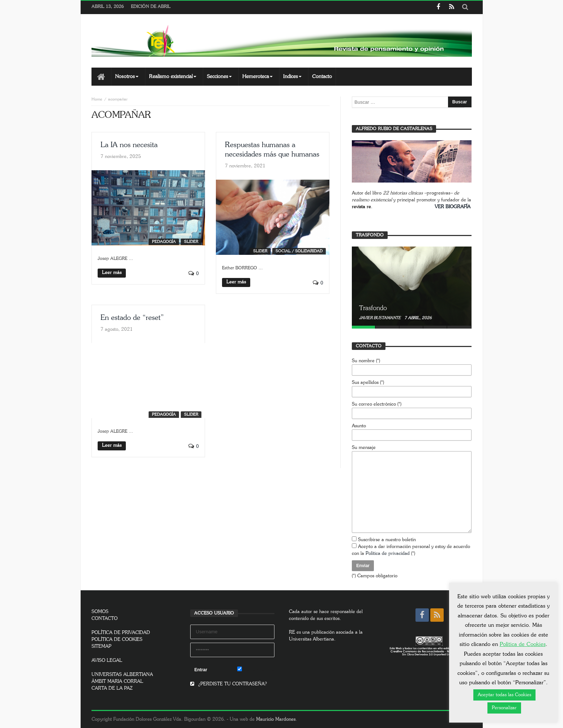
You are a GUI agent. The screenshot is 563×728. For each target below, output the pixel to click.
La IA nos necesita (129, 145)
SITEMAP (101, 646)
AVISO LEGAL (107, 661)
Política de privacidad (388, 554)
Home (97, 99)
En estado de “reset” (132, 318)
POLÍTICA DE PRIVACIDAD (121, 633)
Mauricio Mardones (276, 720)
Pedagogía (164, 242)
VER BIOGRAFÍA (453, 207)
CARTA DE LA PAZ (112, 688)
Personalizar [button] (504, 708)
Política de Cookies (523, 644)
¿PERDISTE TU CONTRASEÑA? (229, 684)
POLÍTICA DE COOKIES (117, 640)
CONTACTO (105, 619)
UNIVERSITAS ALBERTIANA (122, 675)
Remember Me (256, 669)
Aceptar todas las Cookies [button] (504, 695)
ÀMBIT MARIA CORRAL (117, 682)
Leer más (112, 273)
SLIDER (191, 242)
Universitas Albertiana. (312, 639)
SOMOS (100, 612)
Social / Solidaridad (299, 251)
